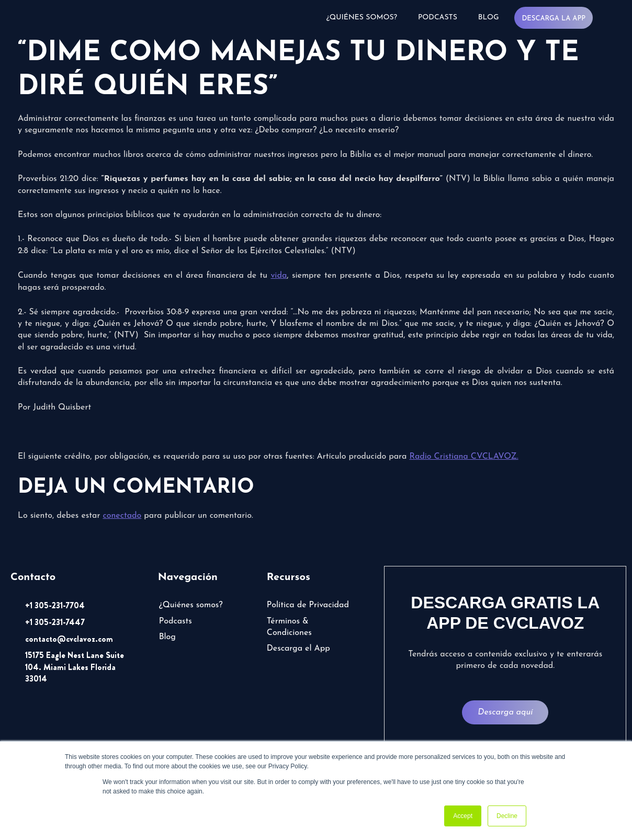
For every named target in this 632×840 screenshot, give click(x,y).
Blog (489, 18)
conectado (122, 516)
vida (279, 276)
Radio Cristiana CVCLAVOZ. (464, 457)
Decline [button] (507, 816)
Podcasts (438, 18)
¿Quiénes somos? (362, 18)
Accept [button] (463, 816)
